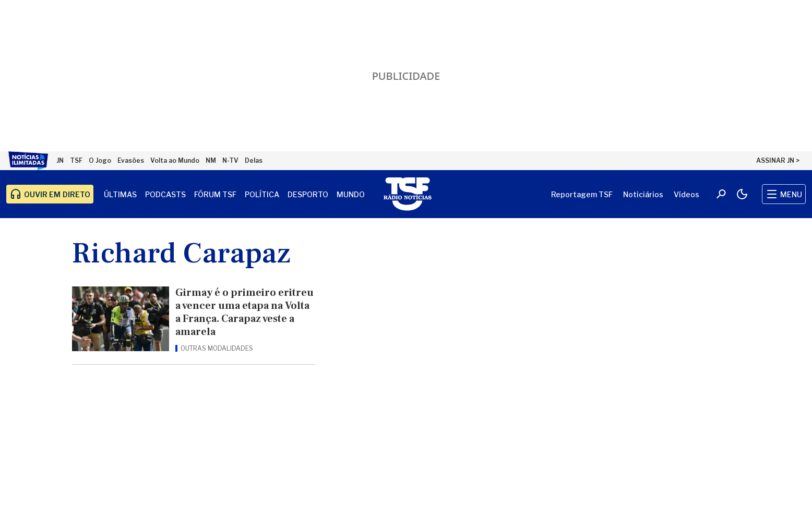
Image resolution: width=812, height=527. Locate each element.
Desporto (308, 194)
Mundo (351, 194)
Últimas (120, 194)
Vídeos (686, 194)
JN (60, 160)
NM (211, 160)
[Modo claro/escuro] (742, 194)
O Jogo (100, 160)
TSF (76, 160)
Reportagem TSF (582, 194)
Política (262, 194)
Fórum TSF (215, 194)
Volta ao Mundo (175, 160)
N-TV (230, 160)
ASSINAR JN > (778, 160)
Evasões (131, 160)
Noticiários (643, 194)
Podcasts (165, 194)
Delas (254, 160)
